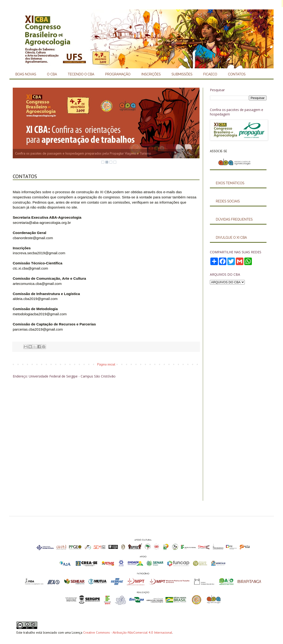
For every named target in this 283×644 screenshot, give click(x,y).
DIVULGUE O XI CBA (231, 238)
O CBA (52, 74)
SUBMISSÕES (182, 74)
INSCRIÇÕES (151, 74)
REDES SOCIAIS (228, 201)
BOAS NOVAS (26, 74)
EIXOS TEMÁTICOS (230, 183)
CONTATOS (237, 74)
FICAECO (210, 74)
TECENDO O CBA (81, 74)
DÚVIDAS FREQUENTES (234, 219)
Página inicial (106, 364)
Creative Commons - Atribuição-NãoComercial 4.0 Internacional (128, 632)
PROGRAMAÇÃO (118, 74)
